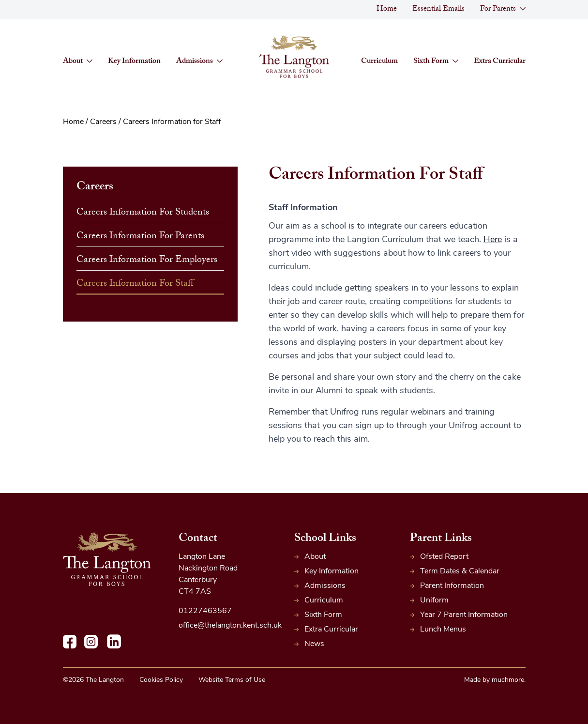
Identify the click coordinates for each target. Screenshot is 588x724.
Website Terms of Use (232, 680)
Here (493, 240)
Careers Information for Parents (140, 237)
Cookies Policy (161, 680)
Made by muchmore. (495, 680)
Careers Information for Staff (135, 284)
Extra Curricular (500, 62)
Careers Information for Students (143, 213)
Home (387, 9)
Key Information (134, 62)
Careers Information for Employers (147, 261)
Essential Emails (438, 9)
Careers (103, 122)
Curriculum (379, 62)
